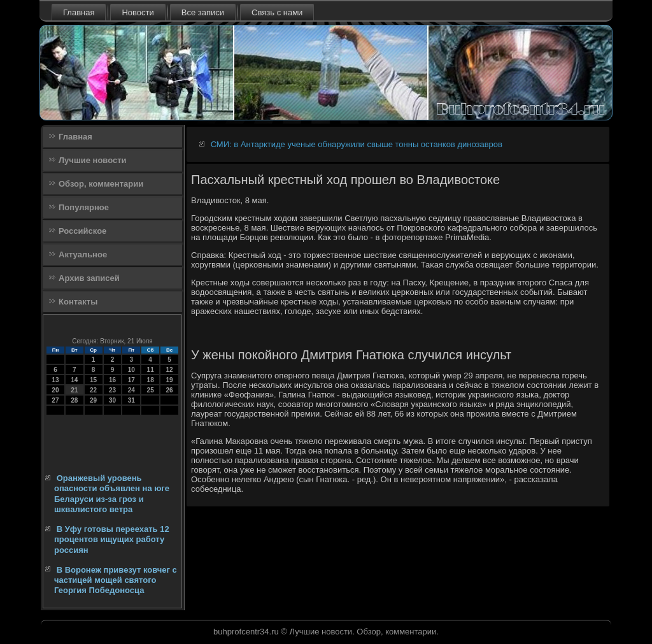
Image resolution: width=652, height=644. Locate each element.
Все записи (203, 12)
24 (131, 390)
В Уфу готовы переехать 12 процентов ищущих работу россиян (112, 540)
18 (151, 380)
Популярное (84, 207)
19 (169, 380)
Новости (138, 12)
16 (112, 380)
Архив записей (89, 278)
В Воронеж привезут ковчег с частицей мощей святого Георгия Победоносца (116, 580)
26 (169, 390)
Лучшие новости (93, 160)
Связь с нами (277, 12)
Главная (79, 12)
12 (169, 370)
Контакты (78, 302)
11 (151, 370)
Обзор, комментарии (101, 184)
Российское (82, 231)
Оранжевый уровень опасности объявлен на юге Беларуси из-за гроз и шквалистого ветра (112, 494)
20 (55, 390)
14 (74, 380)
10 (131, 370)
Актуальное (83, 254)
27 (55, 400)
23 (112, 390)
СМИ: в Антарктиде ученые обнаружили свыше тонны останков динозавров (357, 144)
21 (74, 390)
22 (93, 390)
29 (93, 400)
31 (131, 400)
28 (74, 400)
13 (55, 380)
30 (112, 400)
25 (151, 390)
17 (131, 380)
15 (93, 380)
